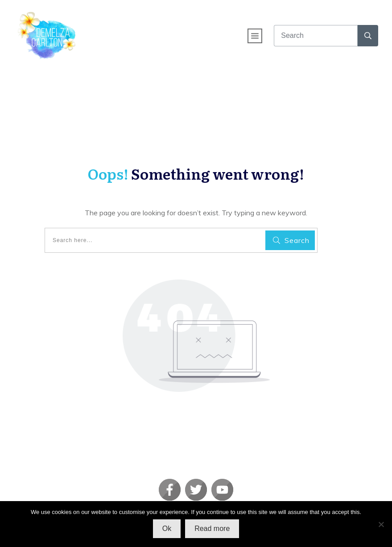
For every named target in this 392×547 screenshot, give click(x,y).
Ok (167, 528)
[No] (381, 524)
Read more (212, 528)
